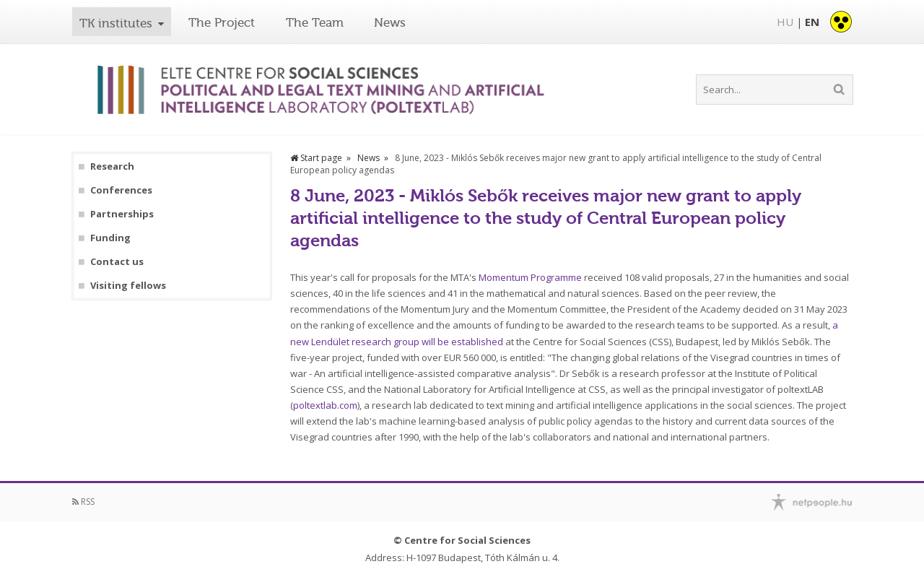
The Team (315, 22)
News (390, 22)
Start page (316, 158)
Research (112, 166)
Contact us (117, 262)
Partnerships (122, 214)
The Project (222, 22)
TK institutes (116, 23)
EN (812, 22)
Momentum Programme (530, 277)
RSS (83, 502)
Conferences (121, 190)
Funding (110, 238)
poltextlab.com (325, 405)
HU (785, 22)
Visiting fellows (128, 286)
